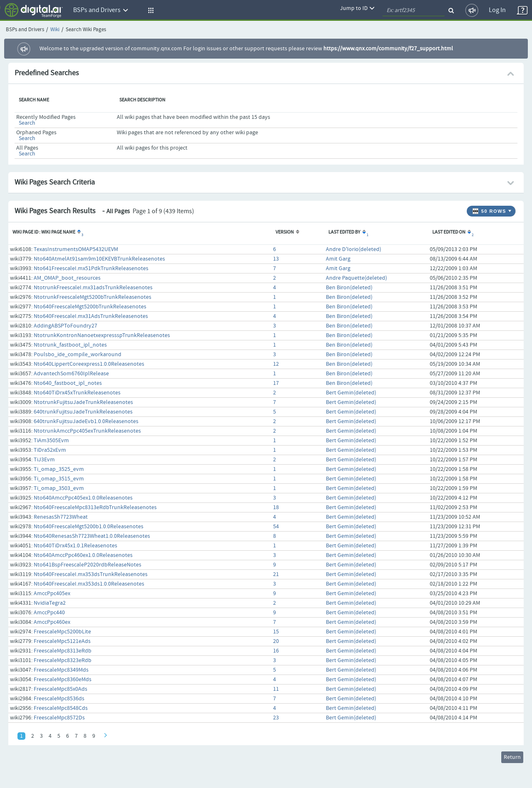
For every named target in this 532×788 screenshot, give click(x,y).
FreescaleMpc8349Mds (61, 670)
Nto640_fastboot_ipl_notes (68, 383)
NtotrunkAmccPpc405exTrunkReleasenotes (87, 431)
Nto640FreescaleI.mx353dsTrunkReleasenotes (91, 574)
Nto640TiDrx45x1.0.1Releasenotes (75, 546)
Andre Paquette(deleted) (356, 278)
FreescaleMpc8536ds (59, 699)
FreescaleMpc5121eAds (62, 641)
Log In (497, 10)
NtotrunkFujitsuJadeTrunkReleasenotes (83, 402)
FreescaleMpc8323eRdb (63, 660)
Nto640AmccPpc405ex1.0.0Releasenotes (83, 498)
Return (512, 757)
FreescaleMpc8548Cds (61, 708)
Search (27, 123)
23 (276, 718)
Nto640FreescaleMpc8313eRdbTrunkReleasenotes (95, 507)
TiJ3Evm (44, 460)
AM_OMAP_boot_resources (67, 278)
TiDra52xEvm (50, 450)
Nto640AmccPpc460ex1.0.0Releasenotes (83, 555)
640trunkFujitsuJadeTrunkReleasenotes (83, 412)
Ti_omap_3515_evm (59, 479)
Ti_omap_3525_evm (59, 469)
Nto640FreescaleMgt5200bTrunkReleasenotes (90, 307)
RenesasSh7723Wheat (61, 517)
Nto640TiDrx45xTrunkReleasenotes (77, 393)
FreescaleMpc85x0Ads (60, 689)
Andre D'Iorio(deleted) (353, 249)
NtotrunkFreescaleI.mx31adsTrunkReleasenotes (93, 288)
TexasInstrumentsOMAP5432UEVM (76, 249)
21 (276, 574)
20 (276, 641)
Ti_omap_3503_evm (59, 488)
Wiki (55, 30)
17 (276, 383)
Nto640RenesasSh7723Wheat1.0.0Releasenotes (92, 536)
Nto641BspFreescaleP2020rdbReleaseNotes (87, 565)
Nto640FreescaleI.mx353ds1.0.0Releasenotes (89, 584)
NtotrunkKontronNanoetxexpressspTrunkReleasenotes (102, 335)
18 (276, 507)
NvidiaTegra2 (50, 603)
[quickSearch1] (414, 10)
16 (276, 651)
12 (276, 364)
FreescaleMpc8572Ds (59, 718)
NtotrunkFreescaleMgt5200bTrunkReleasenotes (92, 297)
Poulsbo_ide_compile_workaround (78, 355)
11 (276, 689)
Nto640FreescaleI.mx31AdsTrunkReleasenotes (91, 316)
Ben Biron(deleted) (349, 288)
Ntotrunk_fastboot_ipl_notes (70, 345)
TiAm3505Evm (51, 441)
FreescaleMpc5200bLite (62, 632)
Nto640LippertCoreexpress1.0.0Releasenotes (89, 364)
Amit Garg (338, 259)
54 (276, 527)
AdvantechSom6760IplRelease (71, 374)
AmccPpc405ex (52, 593)
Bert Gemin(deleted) (351, 393)
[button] (150, 10)
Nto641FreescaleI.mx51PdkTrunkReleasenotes (91, 268)
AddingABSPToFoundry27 (65, 326)
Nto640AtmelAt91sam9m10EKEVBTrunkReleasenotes (99, 259)
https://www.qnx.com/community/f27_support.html (388, 49)
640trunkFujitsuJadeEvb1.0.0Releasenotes (86, 421)
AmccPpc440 (49, 613)
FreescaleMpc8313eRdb (63, 651)
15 (276, 632)
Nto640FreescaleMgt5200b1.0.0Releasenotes (89, 527)
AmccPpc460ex (52, 622)
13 (276, 259)
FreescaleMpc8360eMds (63, 680)
